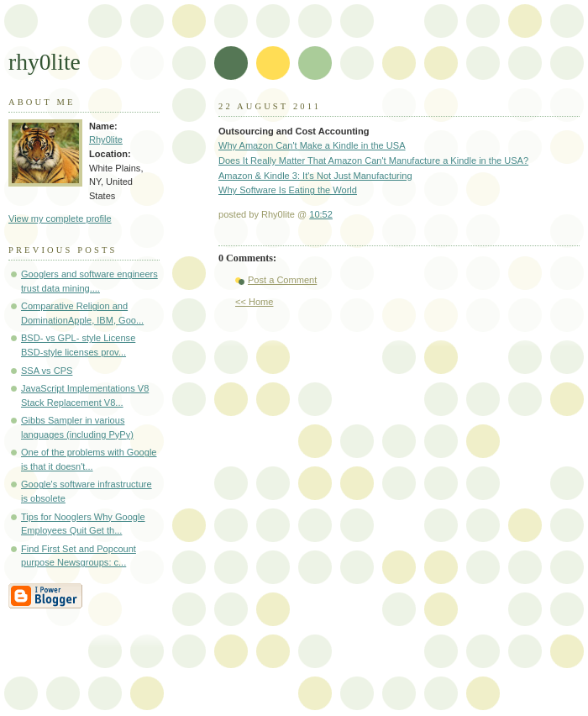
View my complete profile (60, 218)
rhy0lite (45, 62)
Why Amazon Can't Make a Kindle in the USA (312, 145)
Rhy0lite (106, 140)
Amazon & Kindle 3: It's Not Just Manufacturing (315, 176)
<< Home (254, 302)
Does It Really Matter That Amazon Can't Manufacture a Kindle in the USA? (373, 161)
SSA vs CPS (47, 371)
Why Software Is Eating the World (288, 190)
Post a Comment (282, 280)
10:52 (321, 214)
